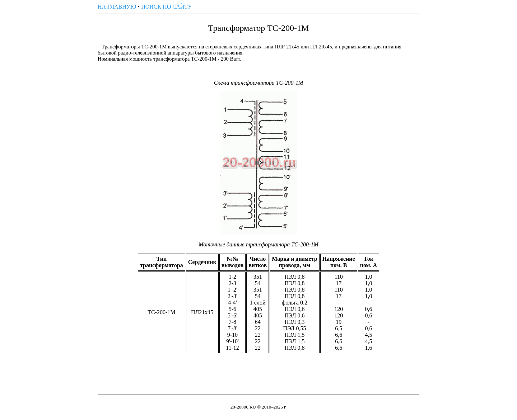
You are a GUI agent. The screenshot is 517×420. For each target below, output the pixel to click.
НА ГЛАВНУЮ (117, 7)
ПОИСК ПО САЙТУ (166, 7)
